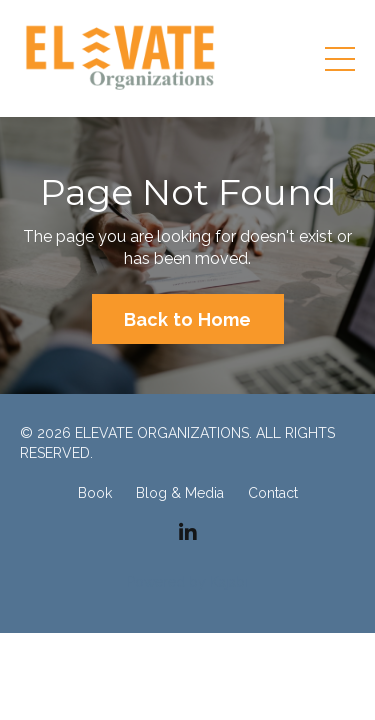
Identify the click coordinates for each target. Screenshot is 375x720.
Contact (273, 493)
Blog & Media (180, 493)
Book (95, 493)
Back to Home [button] (188, 319)
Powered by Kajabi (187, 582)
